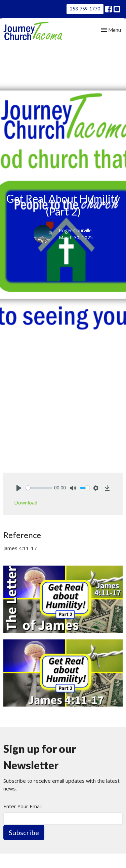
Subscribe (24, 832)
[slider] (39, 488)
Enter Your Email (23, 806)
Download (26, 502)
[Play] (19, 488)
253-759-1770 (85, 9)
